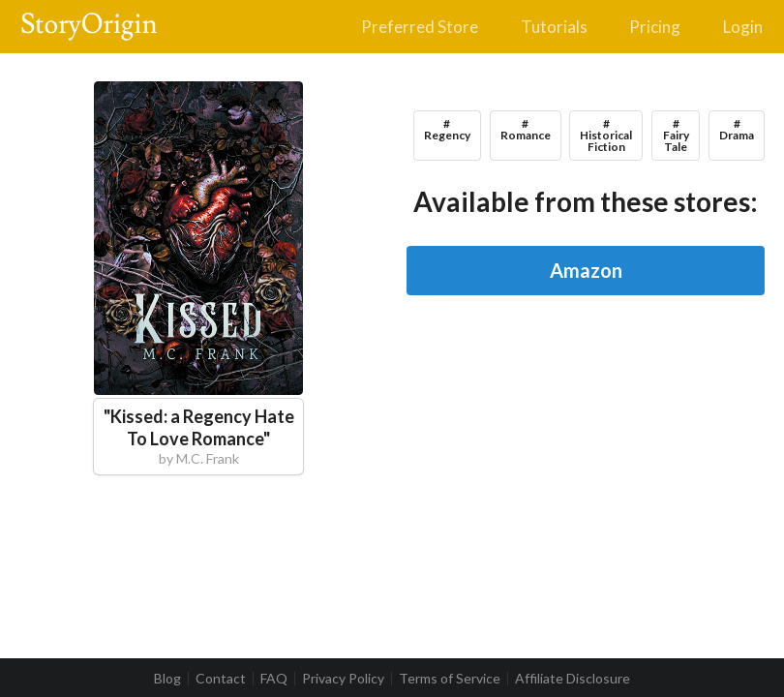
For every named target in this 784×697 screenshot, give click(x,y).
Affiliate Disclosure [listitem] (573, 679)
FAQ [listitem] (274, 679)
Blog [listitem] (167, 679)
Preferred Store (420, 27)
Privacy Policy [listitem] (343, 679)
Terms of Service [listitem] (450, 679)
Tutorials (554, 27)
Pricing (655, 27)
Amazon (586, 270)
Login (743, 27)
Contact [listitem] (221, 679)
